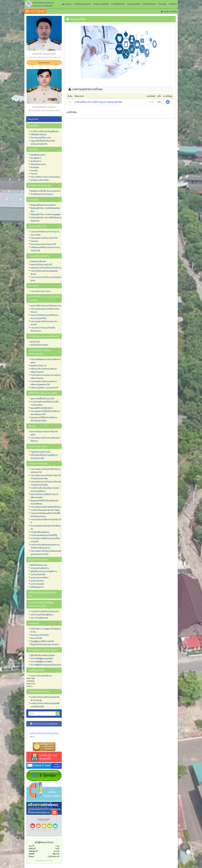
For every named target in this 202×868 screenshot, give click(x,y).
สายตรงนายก (44, 62)
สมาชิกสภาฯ (36, 161)
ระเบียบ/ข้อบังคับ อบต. (39, 692)
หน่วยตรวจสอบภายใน (40, 180)
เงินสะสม (34, 241)
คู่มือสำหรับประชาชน (39, 565)
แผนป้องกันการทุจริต (39, 345)
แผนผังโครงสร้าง (38, 155)
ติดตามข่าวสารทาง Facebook (44, 724)
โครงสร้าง (33, 149)
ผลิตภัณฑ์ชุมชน (149, 4)
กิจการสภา (33, 286)
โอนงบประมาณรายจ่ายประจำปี (43, 244)
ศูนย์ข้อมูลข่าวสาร (37, 670)
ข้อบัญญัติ (33, 199)
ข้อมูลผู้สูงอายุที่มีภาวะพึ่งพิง (42, 641)
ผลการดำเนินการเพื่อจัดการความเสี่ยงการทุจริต (44, 496)
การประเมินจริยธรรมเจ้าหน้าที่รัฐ (44, 535)
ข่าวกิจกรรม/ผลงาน (83, 4)
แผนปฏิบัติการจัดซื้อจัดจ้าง (42, 408)
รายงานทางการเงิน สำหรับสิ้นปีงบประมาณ (43, 329)
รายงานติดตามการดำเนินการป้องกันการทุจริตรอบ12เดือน (46, 483)
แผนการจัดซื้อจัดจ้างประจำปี (42, 398)
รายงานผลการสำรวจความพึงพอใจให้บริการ (45, 439)
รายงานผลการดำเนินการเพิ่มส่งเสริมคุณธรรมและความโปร (46, 552)
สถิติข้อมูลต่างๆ (37, 587)
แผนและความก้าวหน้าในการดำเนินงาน (46, 268)
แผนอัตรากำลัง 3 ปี (38, 366)
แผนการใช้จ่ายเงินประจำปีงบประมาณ (46, 306)
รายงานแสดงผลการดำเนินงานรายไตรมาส (45, 310)
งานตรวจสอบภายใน (38, 446)
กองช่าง (34, 174)
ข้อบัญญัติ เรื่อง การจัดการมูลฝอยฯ (46, 214)
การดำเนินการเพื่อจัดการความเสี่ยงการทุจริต (45, 540)
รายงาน (32, 426)
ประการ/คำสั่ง (36, 638)
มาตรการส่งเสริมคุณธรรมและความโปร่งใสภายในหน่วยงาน (45, 546)
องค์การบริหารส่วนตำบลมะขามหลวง (44, 735)
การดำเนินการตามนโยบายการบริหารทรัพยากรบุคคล (46, 377)
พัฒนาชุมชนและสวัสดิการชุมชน (43, 650)
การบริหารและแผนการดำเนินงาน (44, 336)
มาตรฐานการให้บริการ (40, 568)
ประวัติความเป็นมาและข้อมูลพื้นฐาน (45, 131)
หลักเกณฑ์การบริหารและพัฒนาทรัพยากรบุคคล (44, 370)
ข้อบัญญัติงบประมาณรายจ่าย (43, 205)
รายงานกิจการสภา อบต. (41, 291)
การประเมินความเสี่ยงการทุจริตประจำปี (46, 521)
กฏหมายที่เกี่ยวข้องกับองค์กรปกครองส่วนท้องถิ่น (43, 142)
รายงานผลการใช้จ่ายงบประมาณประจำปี (44, 323)
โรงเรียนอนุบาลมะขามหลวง (42, 194)
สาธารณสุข (34, 623)
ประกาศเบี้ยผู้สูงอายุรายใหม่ (42, 658)
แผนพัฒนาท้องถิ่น (38, 261)
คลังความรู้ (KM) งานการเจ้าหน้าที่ (44, 388)
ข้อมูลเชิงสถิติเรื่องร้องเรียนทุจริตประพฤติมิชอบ (45, 502)
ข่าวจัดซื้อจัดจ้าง (118, 4)
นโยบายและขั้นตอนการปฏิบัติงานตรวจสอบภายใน (44, 457)
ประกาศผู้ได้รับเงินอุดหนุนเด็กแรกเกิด (46, 665)
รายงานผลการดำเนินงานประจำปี (44, 238)
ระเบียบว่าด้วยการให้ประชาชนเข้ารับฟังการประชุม (45, 699)
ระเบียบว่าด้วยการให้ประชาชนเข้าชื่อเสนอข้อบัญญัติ (45, 705)
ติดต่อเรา (173, 4)
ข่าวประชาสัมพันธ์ (101, 4)
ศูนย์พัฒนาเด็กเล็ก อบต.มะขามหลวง (46, 191)
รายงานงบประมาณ (37, 226)
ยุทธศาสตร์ (35, 342)
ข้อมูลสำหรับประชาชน (38, 559)
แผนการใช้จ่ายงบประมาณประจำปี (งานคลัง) (44, 298)
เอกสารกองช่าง (37, 581)
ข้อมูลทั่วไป (33, 126)
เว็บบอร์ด (162, 4)
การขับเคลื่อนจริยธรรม (40, 532)
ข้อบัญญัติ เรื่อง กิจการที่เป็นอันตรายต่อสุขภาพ (46, 219)
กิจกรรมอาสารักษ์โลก (40, 635)
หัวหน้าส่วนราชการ (38, 164)
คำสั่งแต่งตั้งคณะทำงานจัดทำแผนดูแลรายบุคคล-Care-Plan (98, 102)
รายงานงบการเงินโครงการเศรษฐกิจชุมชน (46, 279)
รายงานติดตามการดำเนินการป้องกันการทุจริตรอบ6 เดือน (46, 477)
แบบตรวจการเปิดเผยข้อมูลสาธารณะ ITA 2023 (41, 604)
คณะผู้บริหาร (36, 158)
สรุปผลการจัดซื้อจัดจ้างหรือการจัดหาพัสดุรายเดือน (44, 419)
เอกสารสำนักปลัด (38, 574)
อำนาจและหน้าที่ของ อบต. (41, 138)
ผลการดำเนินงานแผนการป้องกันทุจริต (44, 433)
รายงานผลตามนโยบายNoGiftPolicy (46, 507)
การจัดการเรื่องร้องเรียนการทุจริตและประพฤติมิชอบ (45, 489)
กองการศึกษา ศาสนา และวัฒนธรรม (45, 177)
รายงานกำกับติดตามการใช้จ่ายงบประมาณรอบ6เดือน (45, 317)
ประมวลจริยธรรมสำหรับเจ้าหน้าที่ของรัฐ (46, 527)
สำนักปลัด (35, 167)
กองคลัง (34, 171)
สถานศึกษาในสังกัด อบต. (40, 185)
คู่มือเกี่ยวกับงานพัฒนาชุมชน (43, 655)
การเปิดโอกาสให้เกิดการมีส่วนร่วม (45, 611)
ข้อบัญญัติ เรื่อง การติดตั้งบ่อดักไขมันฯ (45, 210)
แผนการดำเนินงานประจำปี (41, 264)
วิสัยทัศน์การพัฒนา (39, 134)
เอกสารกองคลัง (37, 584)
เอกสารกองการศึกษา (40, 578)
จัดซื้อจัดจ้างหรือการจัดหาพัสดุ (43, 393)
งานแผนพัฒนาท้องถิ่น (39, 256)
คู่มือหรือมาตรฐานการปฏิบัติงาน (44, 571)
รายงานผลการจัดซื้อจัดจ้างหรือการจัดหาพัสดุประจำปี (45, 413)
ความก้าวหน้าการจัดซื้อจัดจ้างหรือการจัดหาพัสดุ (45, 403)
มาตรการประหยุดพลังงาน (41, 676)
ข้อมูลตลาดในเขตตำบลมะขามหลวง (45, 644)
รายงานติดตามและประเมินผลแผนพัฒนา (44, 272)
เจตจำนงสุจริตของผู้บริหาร (42, 615)
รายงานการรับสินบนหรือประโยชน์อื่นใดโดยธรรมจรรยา (45, 515)
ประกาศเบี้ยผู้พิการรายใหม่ (41, 662)
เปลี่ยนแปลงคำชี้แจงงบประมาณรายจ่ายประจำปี (45, 249)
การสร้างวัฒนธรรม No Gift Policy (45, 510)
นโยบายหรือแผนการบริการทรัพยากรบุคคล (46, 361)
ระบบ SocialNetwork (39, 618)
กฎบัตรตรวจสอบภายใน (41, 452)
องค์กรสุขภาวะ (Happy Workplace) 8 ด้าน (46, 630)
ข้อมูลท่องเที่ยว (134, 4)
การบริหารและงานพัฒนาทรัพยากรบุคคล (40, 352)
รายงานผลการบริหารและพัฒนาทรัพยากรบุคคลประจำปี (44, 383)
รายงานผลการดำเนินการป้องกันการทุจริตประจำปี (46, 471)
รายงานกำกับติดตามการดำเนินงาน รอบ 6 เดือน (45, 233)
